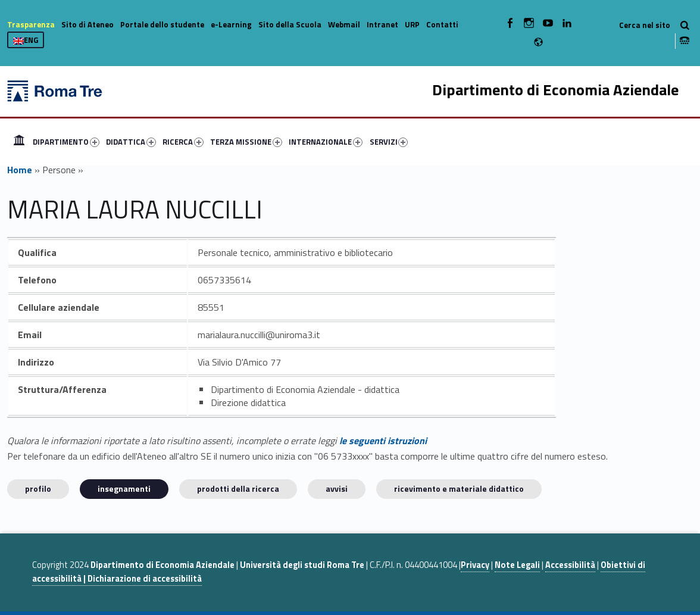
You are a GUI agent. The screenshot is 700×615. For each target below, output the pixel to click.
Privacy (475, 565)
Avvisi (337, 488)
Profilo (38, 488)
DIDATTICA (131, 142)
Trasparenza (31, 24)
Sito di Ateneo (87, 24)
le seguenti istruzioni (383, 441)
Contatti (442, 24)
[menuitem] (19, 142)
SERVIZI (389, 142)
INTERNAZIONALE (326, 142)
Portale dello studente (162, 24)
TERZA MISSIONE (246, 142)
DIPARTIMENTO (66, 142)
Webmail (344, 24)
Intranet (382, 24)
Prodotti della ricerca (238, 488)
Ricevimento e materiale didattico (459, 488)
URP (412, 24)
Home (19, 142)
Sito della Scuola (290, 24)
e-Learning (231, 24)
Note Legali (517, 565)
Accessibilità (570, 565)
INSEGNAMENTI (124, 488)
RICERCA (183, 142)
